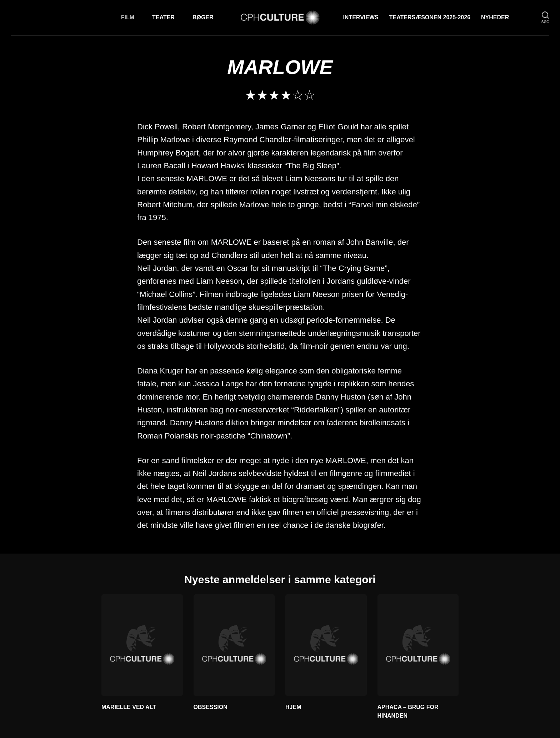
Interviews (361, 17)
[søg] (545, 18)
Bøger (203, 17)
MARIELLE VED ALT (129, 707)
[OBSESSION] (234, 645)
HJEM (293, 707)
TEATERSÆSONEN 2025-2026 (430, 17)
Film (128, 17)
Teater (163, 17)
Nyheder (495, 17)
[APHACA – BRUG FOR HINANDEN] (418, 645)
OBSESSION (211, 707)
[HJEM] (326, 645)
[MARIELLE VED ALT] (142, 645)
